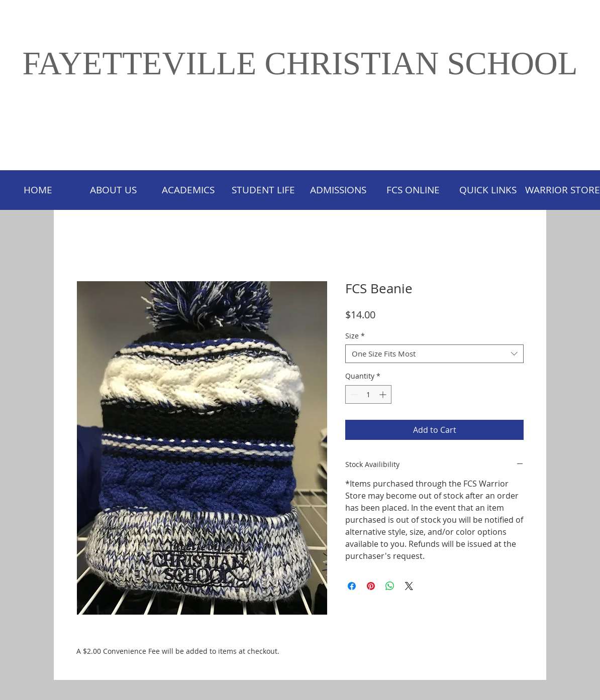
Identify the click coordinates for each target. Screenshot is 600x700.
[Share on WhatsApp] (390, 586)
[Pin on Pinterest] (371, 586)
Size (355, 336)
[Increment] (384, 394)
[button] (263, 190)
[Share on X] (409, 586)
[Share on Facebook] (352, 586)
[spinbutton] (368, 394)
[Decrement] (353, 394)
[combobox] (434, 354)
